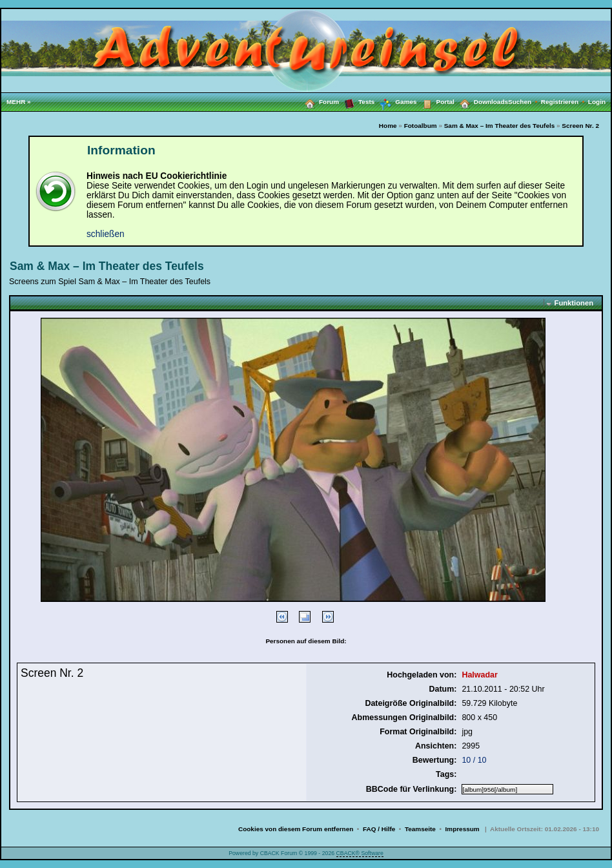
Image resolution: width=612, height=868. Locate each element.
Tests (357, 101)
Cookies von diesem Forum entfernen (296, 829)
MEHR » (19, 102)
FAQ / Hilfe (379, 829)
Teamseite (420, 829)
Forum (319, 101)
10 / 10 (474, 760)
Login (597, 102)
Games (395, 102)
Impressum (463, 829)
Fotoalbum (421, 126)
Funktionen (574, 303)
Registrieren (565, 102)
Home (388, 126)
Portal (436, 101)
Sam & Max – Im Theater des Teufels (500, 126)
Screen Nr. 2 (580, 126)
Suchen (525, 102)
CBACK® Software (360, 853)
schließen (106, 234)
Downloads (481, 101)
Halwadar (479, 675)
